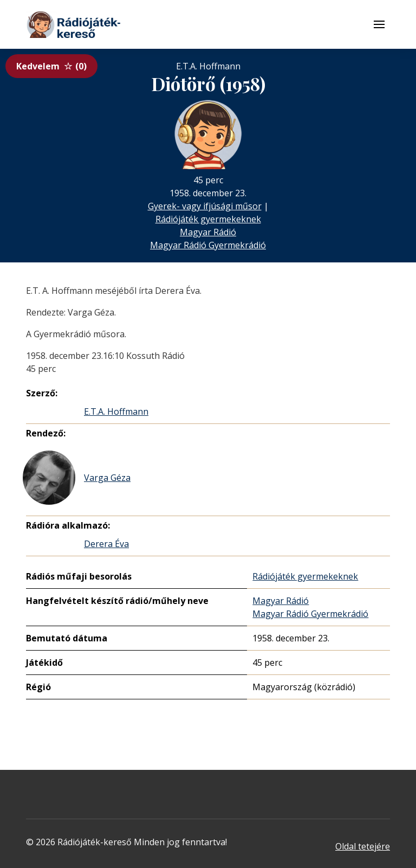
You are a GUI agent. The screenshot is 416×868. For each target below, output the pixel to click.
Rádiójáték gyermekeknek (208, 219)
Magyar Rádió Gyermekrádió (208, 245)
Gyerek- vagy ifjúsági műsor (205, 206)
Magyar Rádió (208, 232)
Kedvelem (51, 66)
